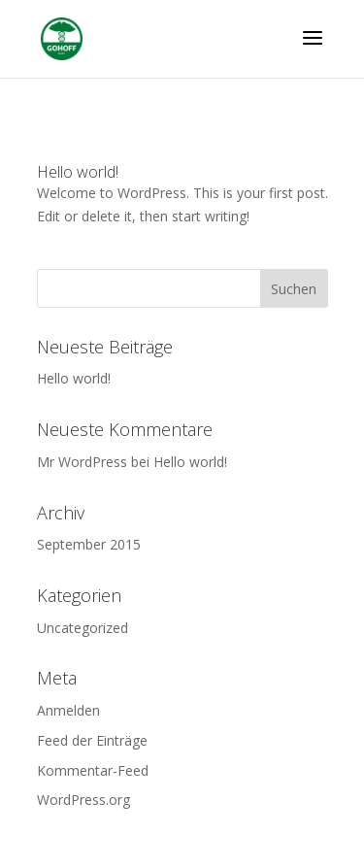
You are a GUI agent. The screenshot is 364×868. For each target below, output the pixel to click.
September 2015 (89, 544)
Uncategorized (83, 628)
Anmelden (68, 710)
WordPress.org (83, 800)
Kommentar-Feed (93, 770)
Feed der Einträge (92, 740)
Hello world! (78, 172)
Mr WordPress (82, 462)
